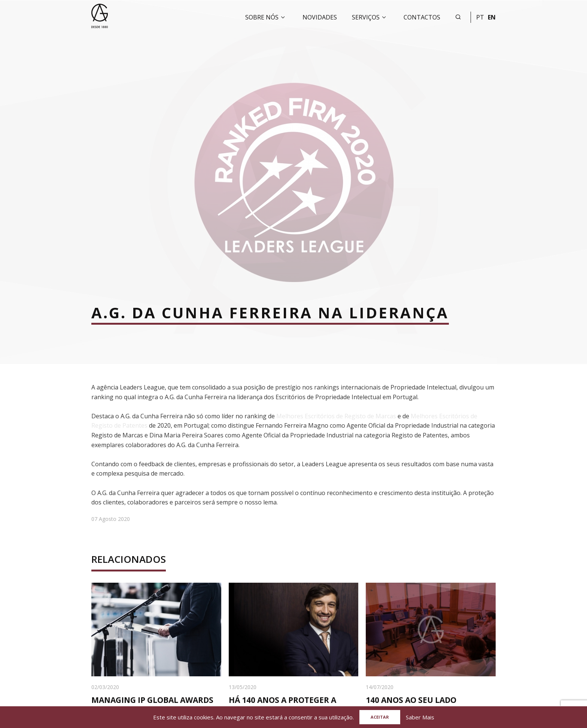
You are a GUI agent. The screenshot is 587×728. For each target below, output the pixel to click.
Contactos (422, 17)
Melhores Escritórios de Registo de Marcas (336, 416)
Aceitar (380, 717)
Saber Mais (420, 717)
